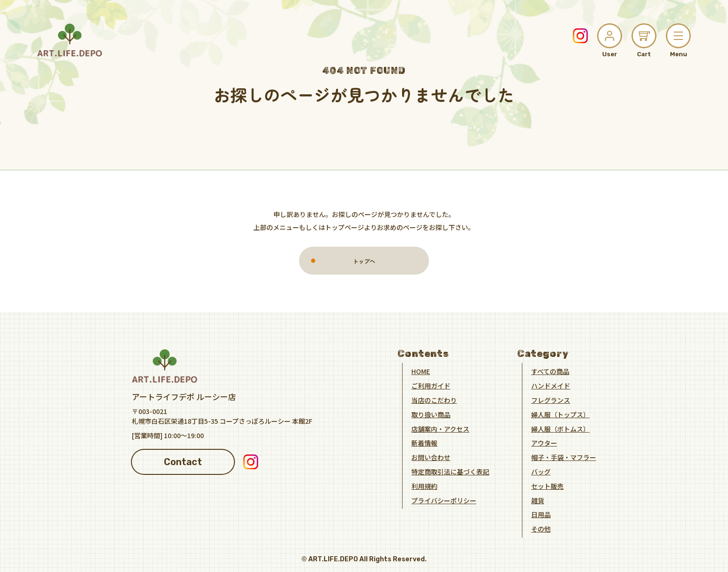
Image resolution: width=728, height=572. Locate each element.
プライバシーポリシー (444, 500)
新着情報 (424, 443)
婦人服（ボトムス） (560, 428)
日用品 (541, 514)
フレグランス (551, 400)
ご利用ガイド (431, 386)
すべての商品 (550, 371)
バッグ (541, 472)
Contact (183, 461)
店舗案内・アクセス (440, 428)
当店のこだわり (434, 400)
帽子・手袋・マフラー (564, 457)
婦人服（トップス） (560, 414)
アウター (544, 443)
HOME (421, 371)
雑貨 (538, 500)
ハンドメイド (551, 386)
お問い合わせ (431, 457)
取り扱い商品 (431, 414)
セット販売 (547, 486)
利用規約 (424, 486)
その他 (541, 529)
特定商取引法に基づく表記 (450, 472)
